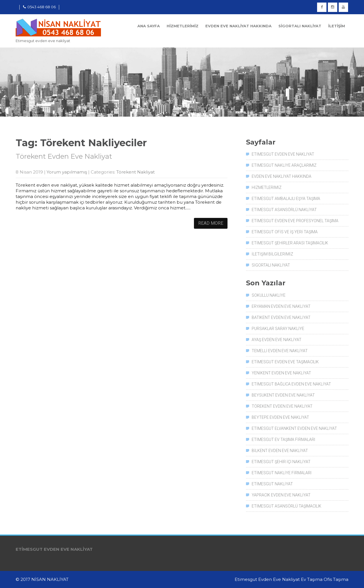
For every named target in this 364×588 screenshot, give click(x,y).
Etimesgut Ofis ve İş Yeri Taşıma (285, 232)
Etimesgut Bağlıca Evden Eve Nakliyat (291, 384)
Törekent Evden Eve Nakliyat (64, 156)
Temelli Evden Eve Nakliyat (280, 351)
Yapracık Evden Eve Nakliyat (281, 495)
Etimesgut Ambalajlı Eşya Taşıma (286, 199)
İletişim (337, 26)
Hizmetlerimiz (183, 26)
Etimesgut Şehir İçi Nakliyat (281, 462)
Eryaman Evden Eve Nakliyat (281, 306)
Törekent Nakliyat (136, 172)
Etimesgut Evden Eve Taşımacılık (285, 362)
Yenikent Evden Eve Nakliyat (281, 373)
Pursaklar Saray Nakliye (278, 329)
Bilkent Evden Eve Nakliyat (280, 451)
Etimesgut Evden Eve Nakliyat (283, 154)
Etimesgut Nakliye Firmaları (282, 473)
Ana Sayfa (149, 26)
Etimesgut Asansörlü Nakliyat (284, 210)
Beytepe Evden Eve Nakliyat (280, 417)
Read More (211, 223)
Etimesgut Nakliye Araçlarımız (284, 165)
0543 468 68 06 (39, 7)
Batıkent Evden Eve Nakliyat (281, 317)
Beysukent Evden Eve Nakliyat (283, 395)
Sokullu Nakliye (269, 295)
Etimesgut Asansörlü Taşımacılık (287, 506)
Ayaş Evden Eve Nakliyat (277, 340)
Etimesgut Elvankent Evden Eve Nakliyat (294, 428)
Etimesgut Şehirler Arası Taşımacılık (290, 243)
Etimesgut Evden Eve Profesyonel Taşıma (295, 221)
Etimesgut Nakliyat (272, 484)
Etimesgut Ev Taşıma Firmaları (283, 440)
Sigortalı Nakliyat (300, 26)
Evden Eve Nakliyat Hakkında (238, 26)
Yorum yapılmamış (67, 172)
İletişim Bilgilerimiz (272, 254)
